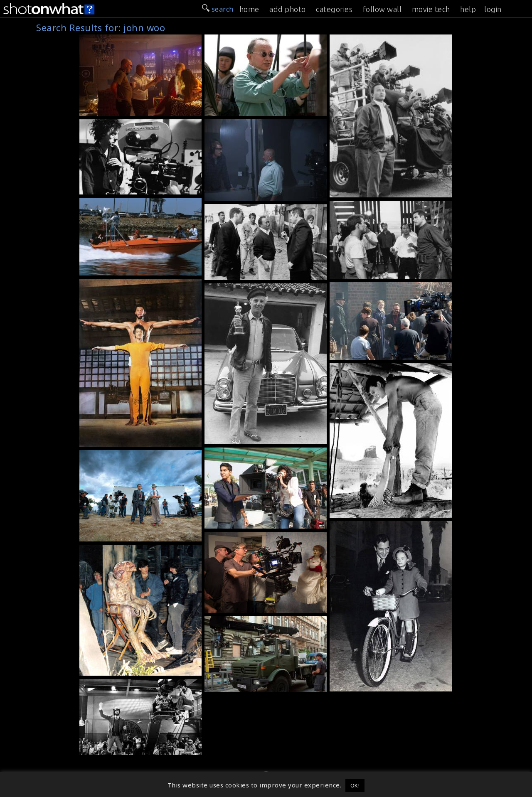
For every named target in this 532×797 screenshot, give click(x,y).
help (468, 9)
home (249, 9)
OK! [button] (355, 785)
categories (334, 9)
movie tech (431, 9)
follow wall (382, 9)
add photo (288, 9)
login (493, 9)
